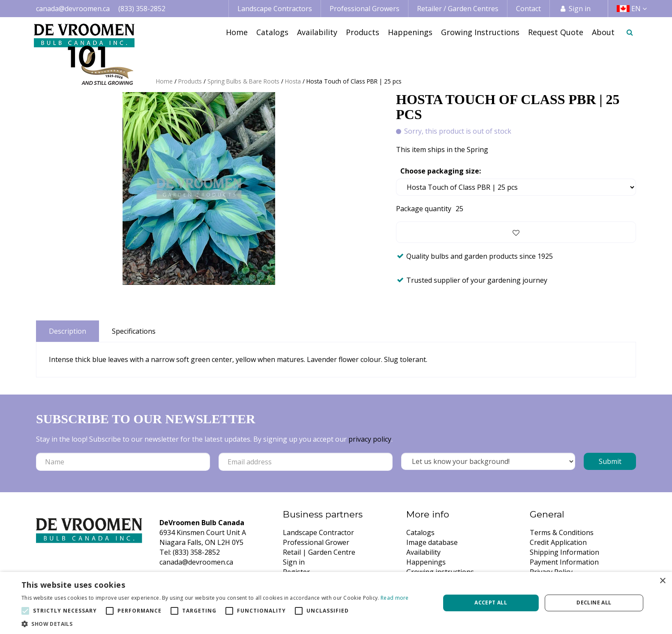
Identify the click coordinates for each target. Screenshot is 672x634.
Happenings (426, 562)
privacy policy (370, 439)
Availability (423, 552)
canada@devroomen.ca (73, 9)
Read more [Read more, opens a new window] (395, 598)
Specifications (134, 331)
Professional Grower (316, 542)
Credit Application (558, 542)
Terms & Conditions (562, 532)
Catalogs (420, 532)
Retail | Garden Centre (319, 552)
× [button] (662, 581)
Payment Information (564, 562)
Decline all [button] (594, 603)
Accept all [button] (491, 603)
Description (67, 331)
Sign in (580, 9)
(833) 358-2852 (142, 9)
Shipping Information (564, 552)
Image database (432, 542)
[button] (215, 624)
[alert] (336, 603)
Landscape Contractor (318, 532)
